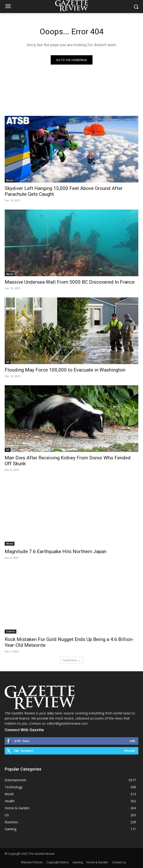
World (10, 180)
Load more (72, 660)
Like (132, 741)
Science (11, 631)
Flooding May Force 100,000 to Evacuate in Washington (65, 370)
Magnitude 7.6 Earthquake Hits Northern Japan (55, 551)
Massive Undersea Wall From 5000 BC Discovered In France (70, 282)
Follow (130, 751)
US (8, 362)
